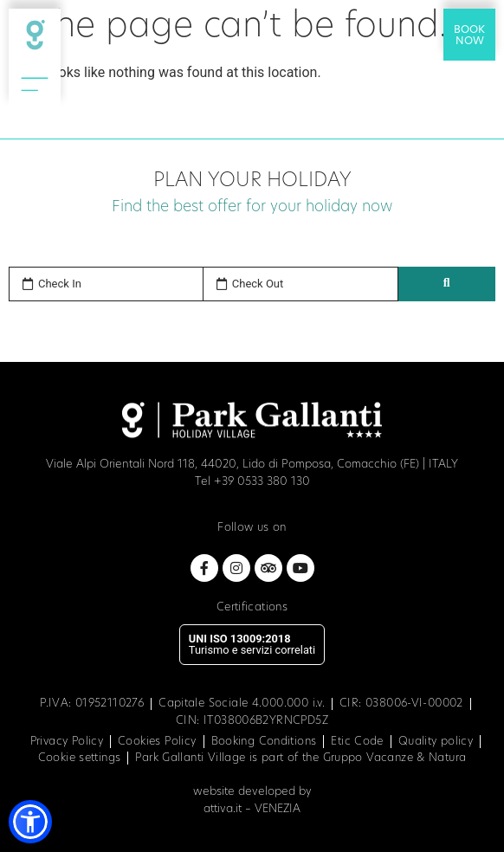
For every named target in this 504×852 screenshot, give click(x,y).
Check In (60, 284)
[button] (30, 822)
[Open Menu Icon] (35, 83)
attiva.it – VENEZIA (252, 809)
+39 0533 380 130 (262, 482)
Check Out (258, 284)
